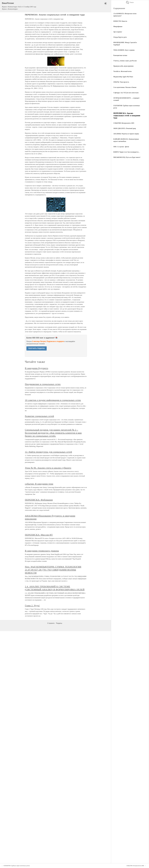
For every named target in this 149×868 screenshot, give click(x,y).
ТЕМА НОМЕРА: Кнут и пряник (124, 50)
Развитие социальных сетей (39, 416)
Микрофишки (118, 26)
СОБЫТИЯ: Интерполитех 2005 (124, 123)
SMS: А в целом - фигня (121, 147)
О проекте (51, 623)
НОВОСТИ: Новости (120, 21)
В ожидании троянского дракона (42, 551)
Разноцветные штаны (120, 55)
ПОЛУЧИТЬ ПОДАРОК (37, 348)
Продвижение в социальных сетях (43, 384)
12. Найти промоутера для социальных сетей (48, 452)
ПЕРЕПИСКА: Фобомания (39, 500)
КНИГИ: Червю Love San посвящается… (127, 152)
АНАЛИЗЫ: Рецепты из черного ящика (126, 134)
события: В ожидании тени (39, 484)
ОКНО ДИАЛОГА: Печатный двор (125, 128)
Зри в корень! (118, 32)
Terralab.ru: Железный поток (122, 71)
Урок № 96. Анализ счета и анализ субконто (48, 468)
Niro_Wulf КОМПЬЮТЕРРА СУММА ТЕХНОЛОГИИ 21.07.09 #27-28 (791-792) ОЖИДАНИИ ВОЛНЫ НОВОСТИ (53, 570)
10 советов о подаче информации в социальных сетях (53, 400)
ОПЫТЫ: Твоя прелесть (121, 82)
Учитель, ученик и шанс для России (125, 61)
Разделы (59, 623)
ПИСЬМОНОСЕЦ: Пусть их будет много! (127, 157)
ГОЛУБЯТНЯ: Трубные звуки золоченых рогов (17, 866)
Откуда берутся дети (120, 37)
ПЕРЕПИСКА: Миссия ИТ (39, 535)
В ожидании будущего (37, 368)
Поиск (130, 2)
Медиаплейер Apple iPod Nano (123, 77)
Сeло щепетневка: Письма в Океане (125, 87)
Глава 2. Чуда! (32, 606)
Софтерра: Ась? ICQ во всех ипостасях (126, 93)
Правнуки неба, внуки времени (123, 66)
